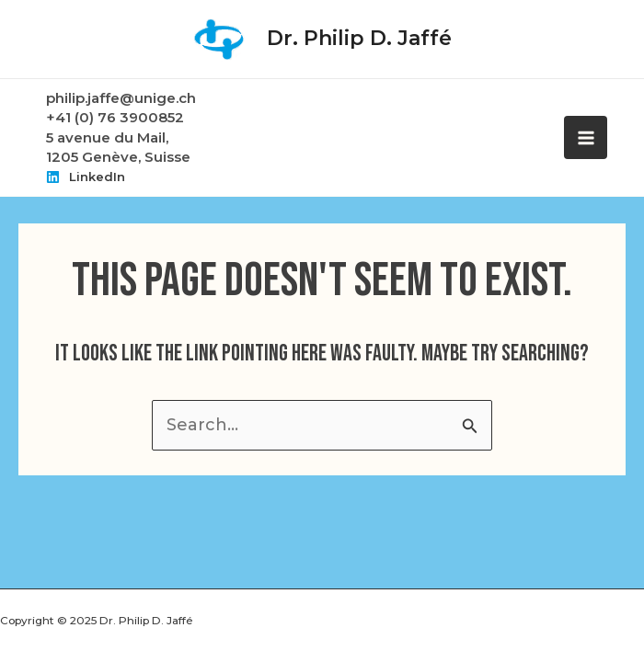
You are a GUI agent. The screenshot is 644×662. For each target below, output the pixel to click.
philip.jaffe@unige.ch (121, 98)
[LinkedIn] (86, 177)
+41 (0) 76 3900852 (115, 117)
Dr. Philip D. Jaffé (359, 38)
